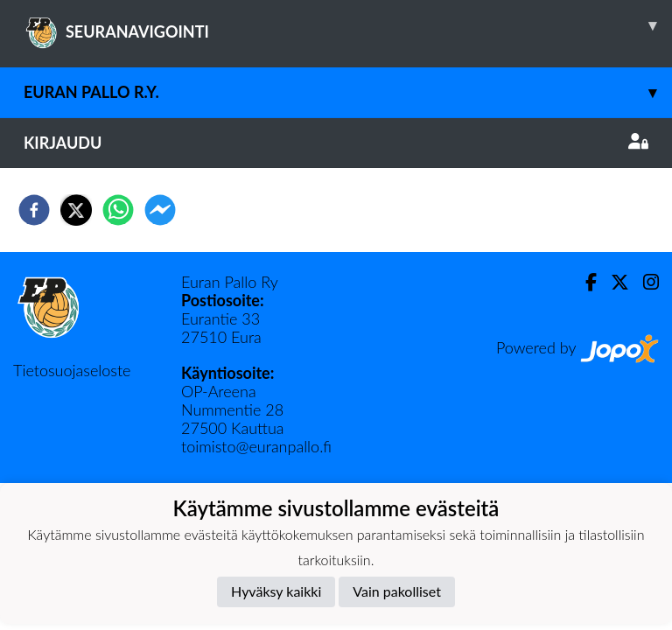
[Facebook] (584, 282)
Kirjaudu (336, 143)
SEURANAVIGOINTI (348, 25)
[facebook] (34, 210)
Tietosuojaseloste (72, 370)
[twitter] (76, 210)
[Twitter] (613, 282)
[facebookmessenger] (160, 210)
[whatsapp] (118, 210)
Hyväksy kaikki (276, 591)
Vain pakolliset (397, 591)
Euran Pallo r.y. (348, 92)
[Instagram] (644, 282)
